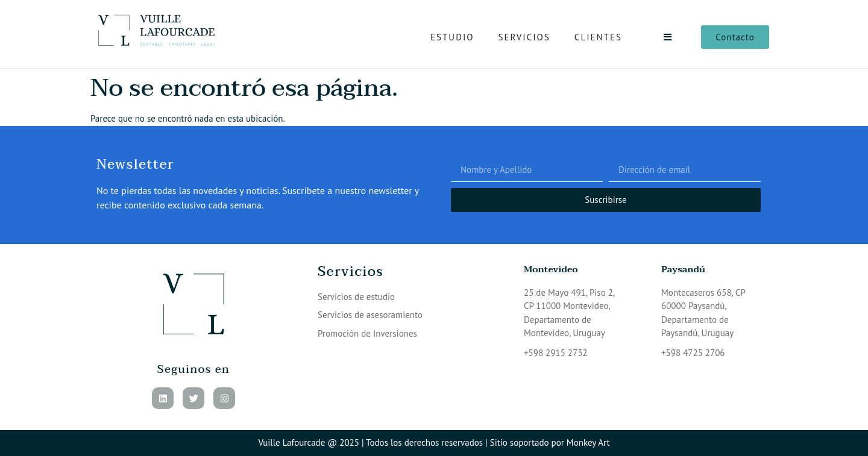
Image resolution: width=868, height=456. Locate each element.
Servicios (524, 37)
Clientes (598, 37)
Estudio (452, 37)
